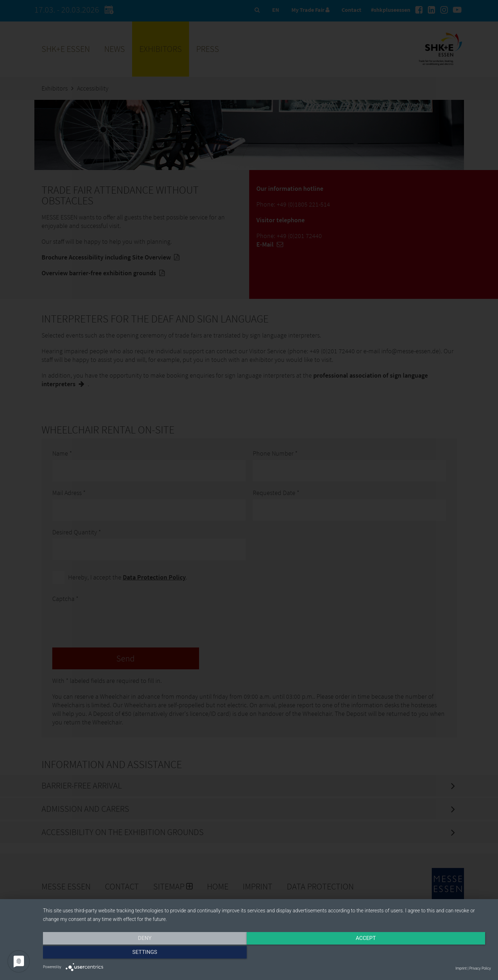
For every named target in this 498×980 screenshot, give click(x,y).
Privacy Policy (480, 968)
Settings (424, 954)
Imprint (461, 968)
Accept (267, 954)
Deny (110, 954)
